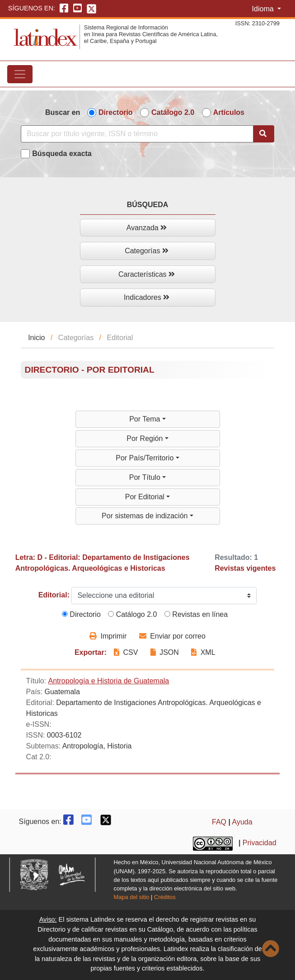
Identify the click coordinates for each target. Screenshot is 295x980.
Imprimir (108, 636)
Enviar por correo (172, 636)
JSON (165, 652)
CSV (127, 652)
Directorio (116, 112)
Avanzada (147, 228)
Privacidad (260, 843)
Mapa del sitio (132, 897)
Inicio (36, 338)
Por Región (146, 438)
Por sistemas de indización (146, 516)
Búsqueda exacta (62, 154)
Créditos (165, 897)
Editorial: (54, 595)
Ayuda (242, 822)
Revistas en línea (196, 614)
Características (147, 274)
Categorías (147, 251)
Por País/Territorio (145, 458)
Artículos (229, 112)
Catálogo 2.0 (173, 112)
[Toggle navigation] (20, 74)
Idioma (264, 9)
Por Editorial (146, 497)
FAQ (219, 822)
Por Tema (146, 419)
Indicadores (147, 297)
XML (203, 652)
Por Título (146, 477)
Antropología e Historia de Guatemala (109, 681)
